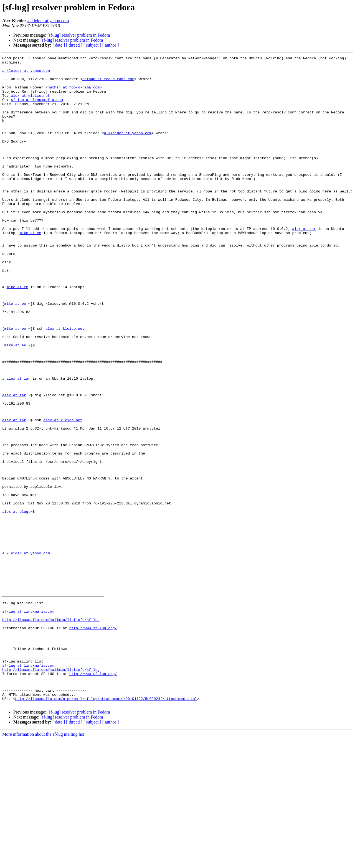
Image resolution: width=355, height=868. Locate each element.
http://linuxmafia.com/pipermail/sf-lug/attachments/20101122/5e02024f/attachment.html (106, 828)
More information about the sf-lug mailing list (43, 863)
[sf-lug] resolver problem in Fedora (79, 35)
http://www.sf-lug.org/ (93, 743)
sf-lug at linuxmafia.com (37, 109)
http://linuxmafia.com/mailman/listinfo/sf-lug (51, 733)
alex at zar (304, 263)
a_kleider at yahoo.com (48, 21)
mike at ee (30, 268)
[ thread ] (74, 45)
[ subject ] (92, 45)
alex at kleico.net (30, 104)
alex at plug (15, 603)
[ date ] (59, 45)
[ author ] (111, 45)
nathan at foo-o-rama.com (108, 84)
